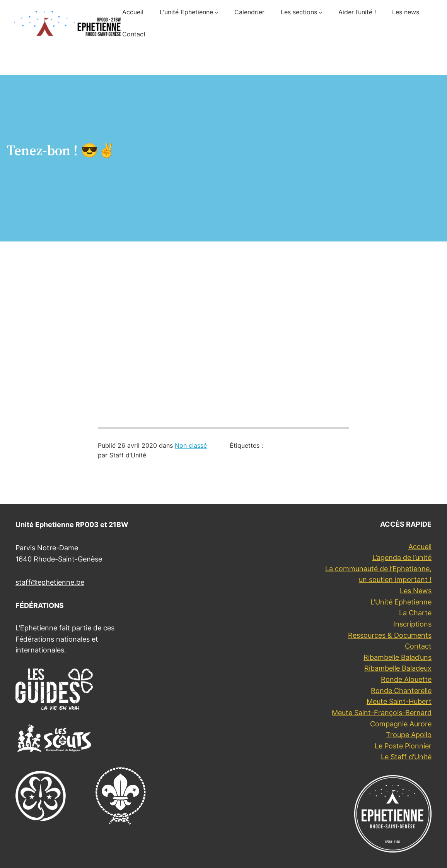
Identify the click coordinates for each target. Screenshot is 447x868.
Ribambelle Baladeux (398, 668)
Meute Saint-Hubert (399, 701)
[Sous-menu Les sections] (321, 12)
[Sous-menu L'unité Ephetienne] (217, 12)
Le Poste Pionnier (403, 746)
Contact (418, 646)
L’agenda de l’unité (402, 557)
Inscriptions (412, 624)
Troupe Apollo (409, 735)
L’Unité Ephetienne (401, 602)
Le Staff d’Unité (406, 757)
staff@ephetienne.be (50, 582)
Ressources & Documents (390, 635)
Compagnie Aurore (401, 724)
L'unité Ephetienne (186, 12)
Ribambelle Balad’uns (398, 657)
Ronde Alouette (406, 679)
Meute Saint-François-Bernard (382, 713)
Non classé (191, 446)
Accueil (420, 547)
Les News (416, 591)
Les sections (299, 12)
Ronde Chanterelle (401, 691)
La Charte (415, 613)
